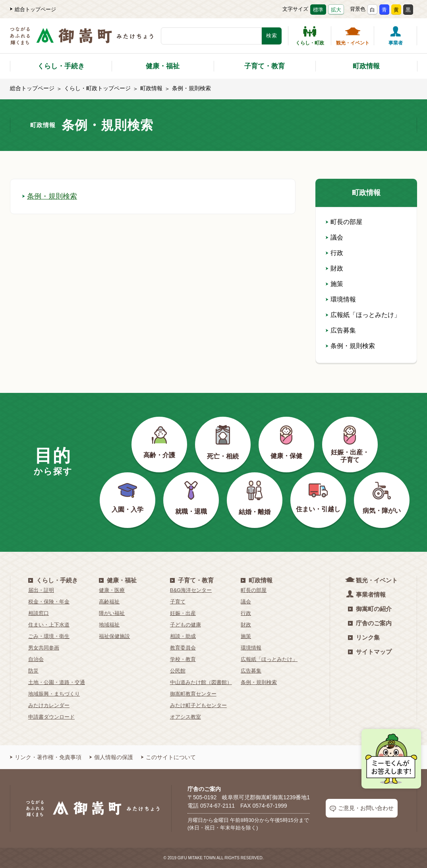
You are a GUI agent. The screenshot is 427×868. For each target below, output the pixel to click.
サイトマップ (370, 652)
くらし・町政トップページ (97, 88)
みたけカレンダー (49, 705)
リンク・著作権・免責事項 (46, 757)
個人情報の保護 (111, 757)
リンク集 (364, 637)
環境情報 (341, 299)
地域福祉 (109, 625)
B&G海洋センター (191, 590)
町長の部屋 (344, 222)
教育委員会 (183, 648)
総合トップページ (33, 9)
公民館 (178, 671)
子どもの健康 (185, 625)
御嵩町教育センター (193, 694)
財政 (334, 268)
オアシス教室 (185, 717)
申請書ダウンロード (51, 717)
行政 (334, 253)
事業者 (396, 36)
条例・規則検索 (50, 196)
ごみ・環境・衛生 (49, 636)
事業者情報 (367, 594)
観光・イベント (353, 36)
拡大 (336, 10)
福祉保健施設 (114, 636)
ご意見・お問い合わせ (362, 808)
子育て (178, 602)
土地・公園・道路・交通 (57, 682)
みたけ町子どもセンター (198, 705)
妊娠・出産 (183, 613)
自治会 (36, 659)
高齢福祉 (109, 602)
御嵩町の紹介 (370, 609)
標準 (318, 10)
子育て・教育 (265, 66)
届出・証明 (41, 590)
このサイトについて (168, 757)
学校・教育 (183, 659)
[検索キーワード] (211, 36)
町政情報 (366, 66)
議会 (334, 237)
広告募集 (341, 330)
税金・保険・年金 (49, 602)
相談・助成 (183, 636)
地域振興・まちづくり (54, 694)
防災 (33, 671)
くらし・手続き (61, 66)
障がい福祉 (112, 613)
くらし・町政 (310, 36)
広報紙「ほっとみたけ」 (363, 315)
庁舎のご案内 (370, 623)
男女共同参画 (44, 648)
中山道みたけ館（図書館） (201, 682)
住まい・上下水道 (49, 625)
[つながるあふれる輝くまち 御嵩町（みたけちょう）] (82, 40)
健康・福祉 (163, 66)
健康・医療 (112, 590)
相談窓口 (39, 613)
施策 (334, 284)
